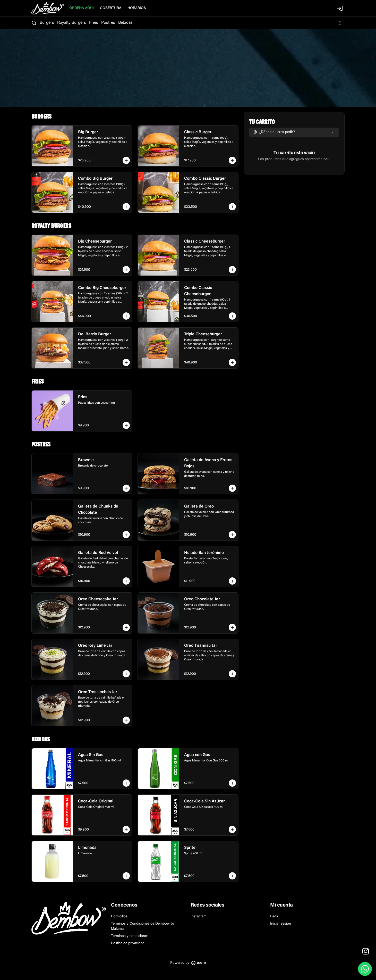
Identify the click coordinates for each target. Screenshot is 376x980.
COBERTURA (111, 8)
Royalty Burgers (72, 23)
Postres (108, 23)
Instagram (199, 917)
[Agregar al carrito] (126, 160)
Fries (94, 23)
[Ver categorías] (340, 23)
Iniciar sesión (281, 924)
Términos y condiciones (130, 936)
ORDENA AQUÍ (82, 8)
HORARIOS (137, 8)
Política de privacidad (128, 943)
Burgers (47, 23)
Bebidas (125, 23)
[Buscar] (34, 23)
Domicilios (119, 917)
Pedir (274, 917)
